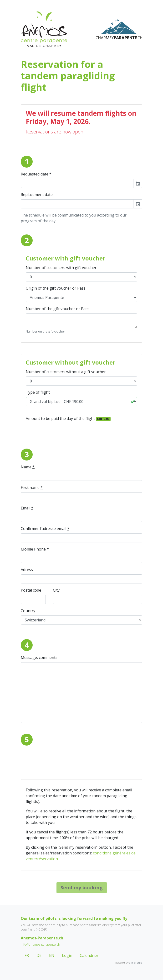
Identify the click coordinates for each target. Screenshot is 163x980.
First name (32, 487)
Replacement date (37, 195)
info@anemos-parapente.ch (40, 944)
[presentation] (57, 758)
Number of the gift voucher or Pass (58, 309)
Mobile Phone (35, 549)
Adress (27, 570)
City (56, 590)
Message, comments (39, 657)
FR (27, 955)
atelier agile (136, 963)
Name (28, 467)
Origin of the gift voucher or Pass (56, 288)
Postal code (31, 590)
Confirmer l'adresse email (45, 529)
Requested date (36, 174)
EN (52, 955)
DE (39, 955)
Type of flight (38, 392)
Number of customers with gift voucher (61, 268)
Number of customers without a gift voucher (66, 372)
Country (28, 611)
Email (27, 508)
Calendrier (89, 955)
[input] (77, 183)
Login (67, 955)
